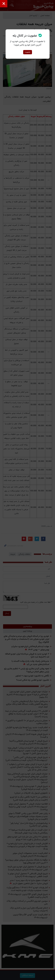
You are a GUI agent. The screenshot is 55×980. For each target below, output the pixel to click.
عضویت (28, 52)
